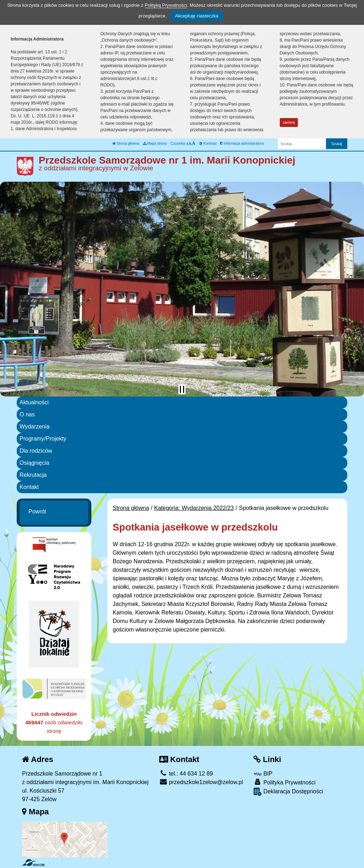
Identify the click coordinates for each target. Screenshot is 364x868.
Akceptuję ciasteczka (196, 16)
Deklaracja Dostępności (288, 792)
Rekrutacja (33, 475)
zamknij (289, 123)
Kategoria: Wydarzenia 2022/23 (194, 508)
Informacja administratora (242, 143)
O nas (27, 414)
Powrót (37, 512)
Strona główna (126, 143)
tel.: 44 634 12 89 (186, 774)
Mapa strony (155, 143)
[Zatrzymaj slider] (182, 389)
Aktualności (34, 402)
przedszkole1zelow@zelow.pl (201, 782)
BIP (263, 774)
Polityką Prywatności (166, 5)
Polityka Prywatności (284, 782)
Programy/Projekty (43, 439)
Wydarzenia (34, 427)
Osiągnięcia (34, 463)
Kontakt (29, 487)
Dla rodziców (36, 451)
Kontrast (208, 143)
